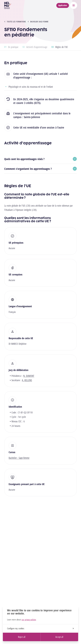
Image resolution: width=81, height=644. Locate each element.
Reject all (22, 637)
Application (63, 5)
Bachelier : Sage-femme (19, 458)
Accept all (59, 637)
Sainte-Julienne (32, 117)
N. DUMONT (29, 376)
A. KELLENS (27, 380)
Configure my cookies (40, 628)
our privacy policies (29, 620)
